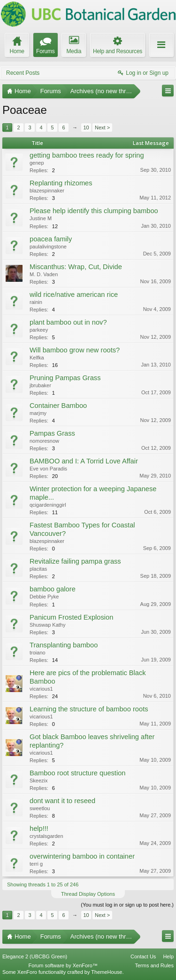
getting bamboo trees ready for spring (87, 155)
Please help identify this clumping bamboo (94, 211)
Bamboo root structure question (78, 773)
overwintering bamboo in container (82, 856)
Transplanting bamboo (64, 645)
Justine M (41, 218)
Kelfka (37, 358)
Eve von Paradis (48, 469)
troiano (38, 653)
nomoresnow (44, 441)
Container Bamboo (58, 406)
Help (168, 956)
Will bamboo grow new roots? (75, 350)
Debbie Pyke (44, 597)
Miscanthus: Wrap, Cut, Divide (76, 267)
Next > (102, 127)
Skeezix (39, 781)
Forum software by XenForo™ (63, 965)
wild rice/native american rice (74, 295)
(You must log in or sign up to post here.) (127, 905)
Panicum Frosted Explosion (71, 617)
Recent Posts (23, 73)
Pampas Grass (52, 433)
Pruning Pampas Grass (65, 378)
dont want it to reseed (62, 801)
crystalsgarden (46, 836)
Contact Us (143, 956)
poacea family (51, 239)
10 (86, 127)
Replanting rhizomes (61, 183)
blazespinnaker (47, 191)
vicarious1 (41, 689)
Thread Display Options (88, 894)
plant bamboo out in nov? (68, 322)
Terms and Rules (154, 965)
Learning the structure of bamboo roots (89, 709)
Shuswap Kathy (47, 625)
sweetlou (40, 808)
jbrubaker (40, 385)
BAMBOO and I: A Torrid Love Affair (84, 461)
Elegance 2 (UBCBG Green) (35, 956)
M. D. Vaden (44, 274)
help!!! (39, 829)
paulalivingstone (48, 247)
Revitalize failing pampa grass (75, 561)
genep (37, 163)
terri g (36, 864)
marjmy (38, 413)
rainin (36, 302)
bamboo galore (53, 589)
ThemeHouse (107, 972)
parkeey (39, 330)
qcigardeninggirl (48, 505)
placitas (38, 569)
